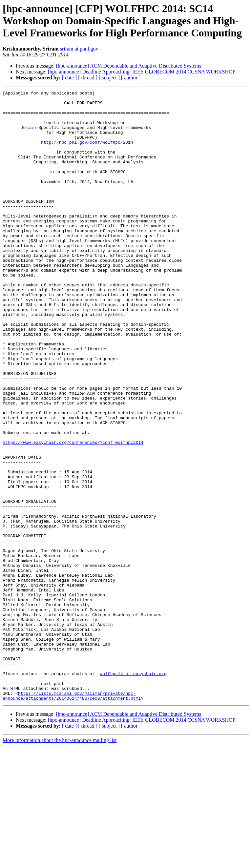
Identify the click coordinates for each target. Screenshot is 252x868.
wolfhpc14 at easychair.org (133, 791)
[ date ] (69, 78)
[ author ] (131, 78)
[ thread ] (88, 78)
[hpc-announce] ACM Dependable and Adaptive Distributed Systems (129, 66)
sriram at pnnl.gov (79, 49)
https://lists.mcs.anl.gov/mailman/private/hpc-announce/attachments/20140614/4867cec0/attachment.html (72, 817)
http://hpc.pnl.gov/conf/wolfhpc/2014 (87, 153)
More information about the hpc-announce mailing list (60, 862)
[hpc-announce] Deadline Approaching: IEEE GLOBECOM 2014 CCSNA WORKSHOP (142, 72)
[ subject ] (109, 78)
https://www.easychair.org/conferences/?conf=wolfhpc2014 (73, 513)
